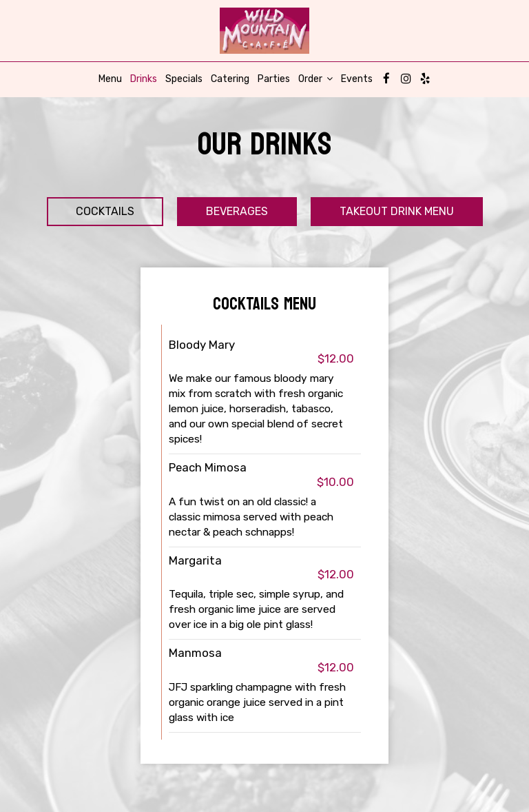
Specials (184, 79)
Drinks (144, 79)
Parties (274, 79)
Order (315, 79)
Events (357, 79)
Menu (110, 79)
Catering (230, 79)
